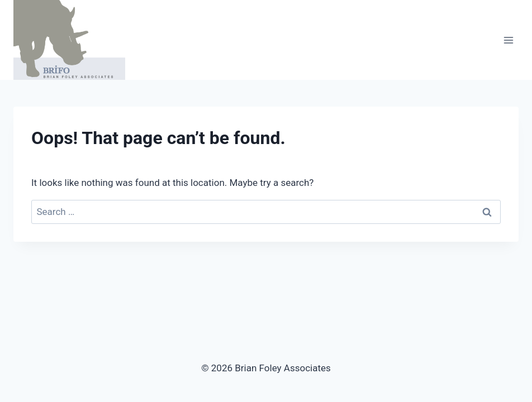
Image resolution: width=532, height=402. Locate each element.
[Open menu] (508, 40)
